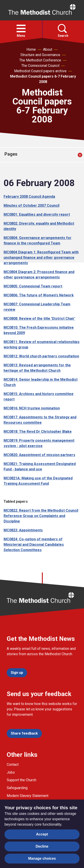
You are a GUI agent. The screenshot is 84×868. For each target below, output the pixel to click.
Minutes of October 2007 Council (31, 206)
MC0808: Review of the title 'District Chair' (39, 319)
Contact (13, 765)
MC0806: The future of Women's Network (39, 295)
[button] (21, 28)
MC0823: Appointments (23, 530)
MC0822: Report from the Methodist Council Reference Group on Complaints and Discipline (41, 516)
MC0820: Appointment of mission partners (39, 455)
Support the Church (22, 780)
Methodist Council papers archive (40, 71)
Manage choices (42, 858)
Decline (42, 846)
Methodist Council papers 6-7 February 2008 (43, 79)
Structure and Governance (40, 55)
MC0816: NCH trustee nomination (32, 408)
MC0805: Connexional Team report (33, 286)
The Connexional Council (40, 66)
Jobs (11, 772)
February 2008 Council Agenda (29, 197)
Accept (42, 834)
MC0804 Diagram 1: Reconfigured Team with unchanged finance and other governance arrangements (41, 258)
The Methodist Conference (40, 60)
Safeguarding (17, 788)
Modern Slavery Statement (28, 796)
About (48, 49)
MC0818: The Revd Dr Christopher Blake (38, 432)
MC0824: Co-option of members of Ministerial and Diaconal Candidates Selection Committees (34, 545)
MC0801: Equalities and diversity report (37, 214)
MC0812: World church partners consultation (41, 356)
